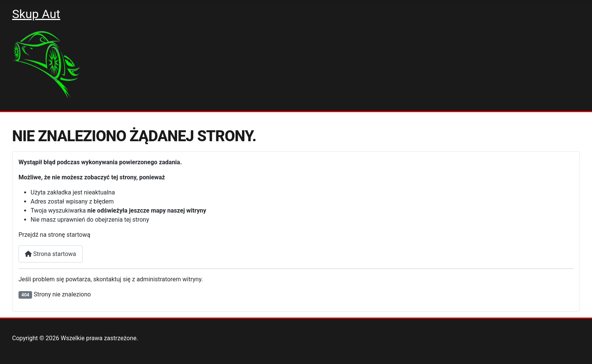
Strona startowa (51, 254)
